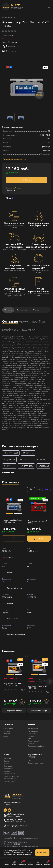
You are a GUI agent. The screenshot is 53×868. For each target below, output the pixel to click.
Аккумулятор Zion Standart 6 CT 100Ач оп (13, 521)
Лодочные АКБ (34, 741)
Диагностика (8, 769)
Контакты (7, 731)
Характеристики (23, 310)
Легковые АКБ (33, 731)
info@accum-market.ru (16, 814)
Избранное (22, 863)
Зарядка (7, 771)
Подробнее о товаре (14, 711)
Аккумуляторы (9, 17)
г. (18, 188)
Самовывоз (8, 766)
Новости (7, 734)
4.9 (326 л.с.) (25, 460)
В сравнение (9, 51)
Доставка (7, 764)
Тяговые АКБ (33, 744)
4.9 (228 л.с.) (28, 453)
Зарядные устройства (36, 746)
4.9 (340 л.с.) (41, 460)
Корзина (47, 863)
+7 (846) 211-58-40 (15, 820)
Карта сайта (8, 838)
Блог (5, 739)
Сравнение (39, 863)
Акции (6, 736)
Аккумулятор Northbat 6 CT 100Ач (38, 522)
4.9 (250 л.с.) (9, 460)
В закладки (8, 46)
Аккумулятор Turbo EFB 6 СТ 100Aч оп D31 (13, 685)
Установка (7, 758)
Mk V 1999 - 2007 (26, 466)
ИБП (30, 739)
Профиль (31, 863)
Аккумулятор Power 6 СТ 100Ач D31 (38, 687)
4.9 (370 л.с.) (9, 466)
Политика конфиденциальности (26, 838)
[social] (5, 810)
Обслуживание (9, 774)
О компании (8, 728)
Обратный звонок (14, 816)
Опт (29, 761)
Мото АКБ (32, 736)
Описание (8, 310)
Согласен (42, 853)
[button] (49, 682)
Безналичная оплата (11, 776)
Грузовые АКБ (33, 734)
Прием (6, 761)
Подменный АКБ (10, 779)
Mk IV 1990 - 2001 (11, 453)
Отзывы (36, 310)
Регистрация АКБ (10, 781)
